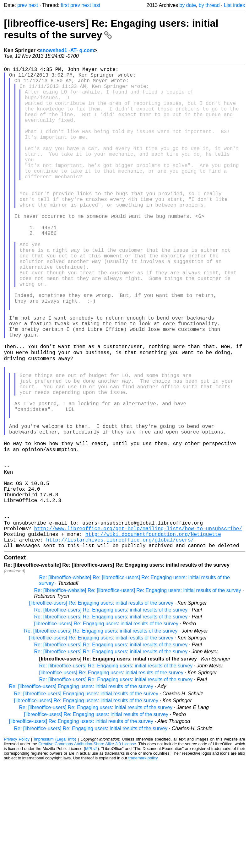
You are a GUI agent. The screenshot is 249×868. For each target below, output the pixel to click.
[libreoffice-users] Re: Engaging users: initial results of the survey (111, 29)
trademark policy (143, 863)
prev (22, 5)
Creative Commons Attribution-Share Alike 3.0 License (87, 849)
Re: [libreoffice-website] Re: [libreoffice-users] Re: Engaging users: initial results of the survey (138, 695)
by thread (209, 5)
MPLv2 (91, 854)
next (33, 5)
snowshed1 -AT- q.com (67, 50)
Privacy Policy (17, 844)
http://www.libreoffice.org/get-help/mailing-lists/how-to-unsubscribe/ (138, 630)
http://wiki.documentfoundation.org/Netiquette (153, 637)
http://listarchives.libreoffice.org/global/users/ (120, 644)
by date (187, 5)
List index (235, 5)
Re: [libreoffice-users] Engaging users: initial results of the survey (81, 792)
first (65, 5)
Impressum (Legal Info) (55, 844)
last (96, 5)
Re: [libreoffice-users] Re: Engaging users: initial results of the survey (111, 715)
